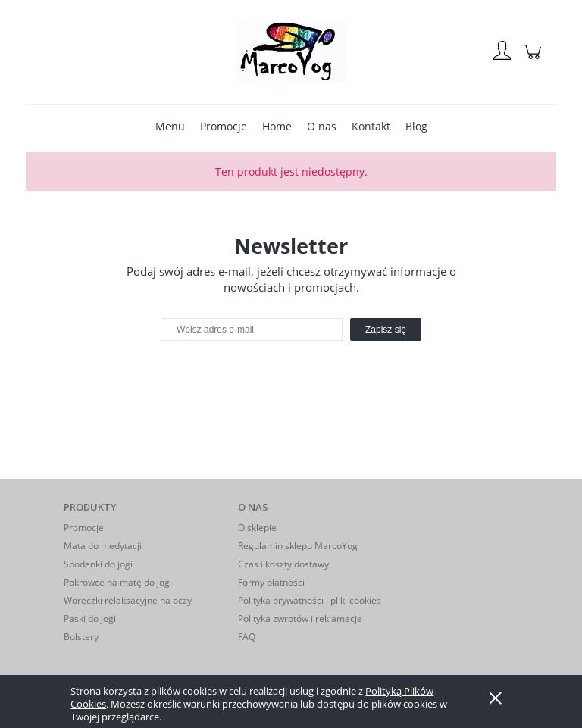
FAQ (247, 637)
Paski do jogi (90, 619)
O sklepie (257, 528)
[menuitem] (170, 126)
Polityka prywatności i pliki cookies (310, 600)
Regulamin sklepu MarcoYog (298, 546)
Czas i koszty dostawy (283, 564)
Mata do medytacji (103, 546)
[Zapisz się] (386, 330)
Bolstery (81, 637)
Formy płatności (271, 582)
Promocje (84, 528)
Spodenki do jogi (98, 564)
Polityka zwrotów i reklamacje (300, 619)
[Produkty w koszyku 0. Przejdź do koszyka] (535, 59)
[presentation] (267, 373)
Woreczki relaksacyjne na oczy (128, 600)
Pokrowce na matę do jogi (118, 582)
